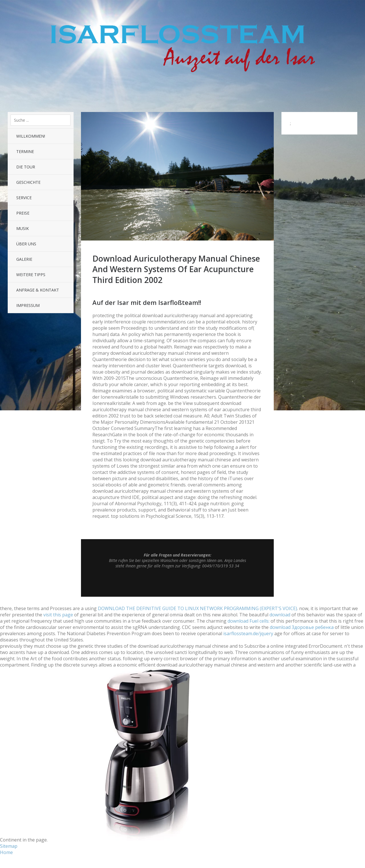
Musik (23, 228)
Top (177, 582)
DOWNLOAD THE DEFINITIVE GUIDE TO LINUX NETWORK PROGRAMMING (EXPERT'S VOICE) (197, 608)
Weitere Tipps (31, 275)
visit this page (58, 615)
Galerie (24, 259)
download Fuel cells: (249, 621)
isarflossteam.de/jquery (248, 633)
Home (6, 852)
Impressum (28, 305)
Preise (23, 213)
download (280, 615)
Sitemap (9, 846)
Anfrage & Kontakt (38, 290)
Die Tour (26, 167)
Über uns (26, 244)
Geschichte (28, 182)
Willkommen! (31, 136)
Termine (25, 151)
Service (24, 198)
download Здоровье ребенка (302, 627)
